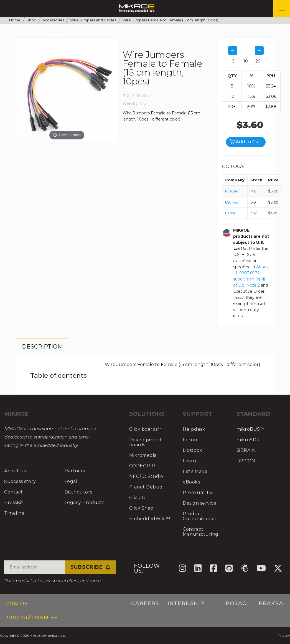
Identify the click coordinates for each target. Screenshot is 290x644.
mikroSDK (248, 440)
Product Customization (200, 516)
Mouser (232, 191)
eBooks (191, 482)
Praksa (271, 603)
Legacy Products (85, 503)
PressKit (14, 503)
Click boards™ (146, 429)
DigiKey (232, 202)
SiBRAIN (246, 450)
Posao (236, 603)
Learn (189, 461)
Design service (199, 503)
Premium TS (197, 493)
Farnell (231, 213)
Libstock (192, 450)
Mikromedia (143, 455)
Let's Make (195, 471)
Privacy (284, 636)
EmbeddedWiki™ (150, 519)
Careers (145, 603)
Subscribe (90, 567)
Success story (20, 481)
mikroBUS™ (251, 429)
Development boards (146, 442)
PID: (127, 95)
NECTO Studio (146, 476)
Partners (75, 471)
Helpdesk (194, 429)
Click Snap (141, 508)
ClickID (138, 498)
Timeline (14, 513)
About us (15, 471)
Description (42, 347)
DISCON (246, 461)
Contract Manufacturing (201, 532)
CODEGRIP (142, 466)
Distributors (78, 492)
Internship (186, 603)
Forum (191, 440)
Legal (71, 481)
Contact (14, 492)
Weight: (130, 103)
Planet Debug (146, 487)
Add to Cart (246, 142)
